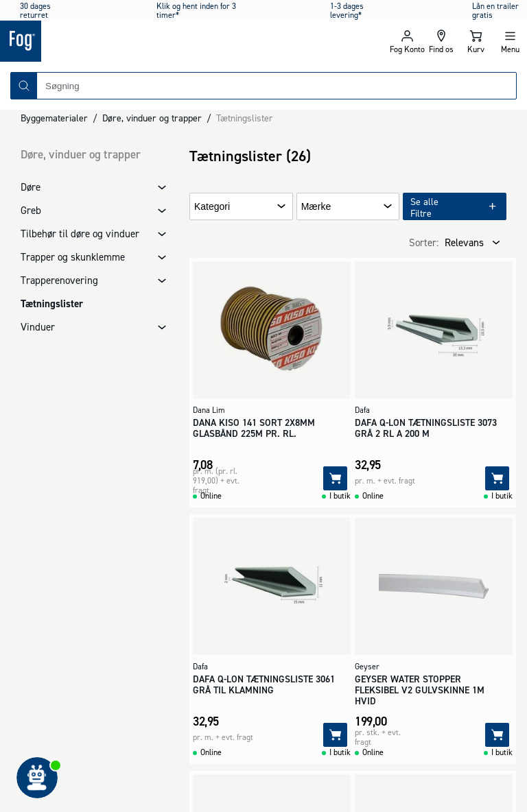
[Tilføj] (335, 478)
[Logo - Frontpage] (132, 41)
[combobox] (277, 86)
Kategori (212, 207)
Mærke (316, 207)
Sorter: (424, 242)
